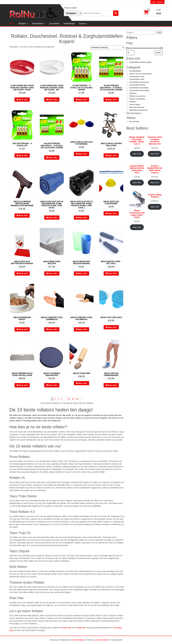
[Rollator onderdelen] (127, 99)
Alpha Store (100, 640)
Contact (83, 24)
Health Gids (66, 628)
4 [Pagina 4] (61, 399)
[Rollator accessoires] (127, 96)
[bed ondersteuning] (127, 107)
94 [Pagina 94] (69, 399)
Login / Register (157, 2)
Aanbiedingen (69, 24)
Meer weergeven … (135, 113)
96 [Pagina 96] (77, 399)
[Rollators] (127, 93)
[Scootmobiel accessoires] (127, 82)
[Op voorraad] (127, 122)
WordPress (79, 640)
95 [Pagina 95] (73, 399)
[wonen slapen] (127, 105)
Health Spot (81, 628)
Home (12, 24)
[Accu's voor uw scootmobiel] (127, 74)
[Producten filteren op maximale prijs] (159, 53)
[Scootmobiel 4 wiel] (127, 79)
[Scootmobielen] (127, 71)
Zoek (159, 32)
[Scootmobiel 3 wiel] (127, 77)
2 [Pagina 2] (55, 399)
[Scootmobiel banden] (127, 85)
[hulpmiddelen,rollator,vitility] (127, 62)
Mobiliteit (23, 24)
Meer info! (23, 100)
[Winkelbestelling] (107, 47)
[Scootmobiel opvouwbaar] (127, 91)
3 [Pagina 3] (58, 399)
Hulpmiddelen (39, 24)
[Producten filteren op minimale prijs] (130, 53)
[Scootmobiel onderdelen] (127, 88)
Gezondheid (54, 24)
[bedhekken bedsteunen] (127, 110)
